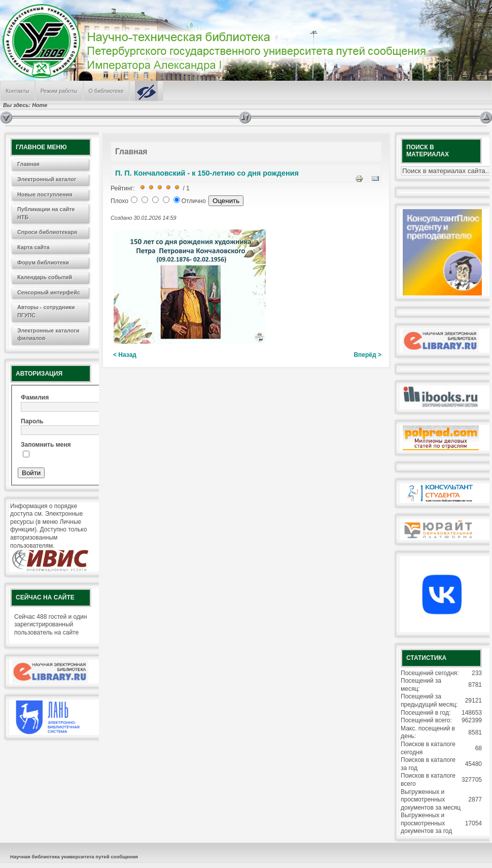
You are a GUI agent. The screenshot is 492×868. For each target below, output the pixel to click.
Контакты (17, 91)
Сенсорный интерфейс (49, 292)
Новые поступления (45, 194)
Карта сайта (33, 247)
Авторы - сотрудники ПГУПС (46, 311)
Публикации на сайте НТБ (46, 213)
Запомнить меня (46, 445)
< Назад (125, 355)
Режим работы (59, 91)
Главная (28, 164)
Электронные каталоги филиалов (48, 335)
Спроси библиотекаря (47, 232)
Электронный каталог (47, 179)
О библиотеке (106, 91)
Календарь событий (45, 277)
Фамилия (35, 397)
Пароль (32, 421)
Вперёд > (367, 355)
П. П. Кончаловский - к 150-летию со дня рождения (207, 173)
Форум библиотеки (43, 262)
